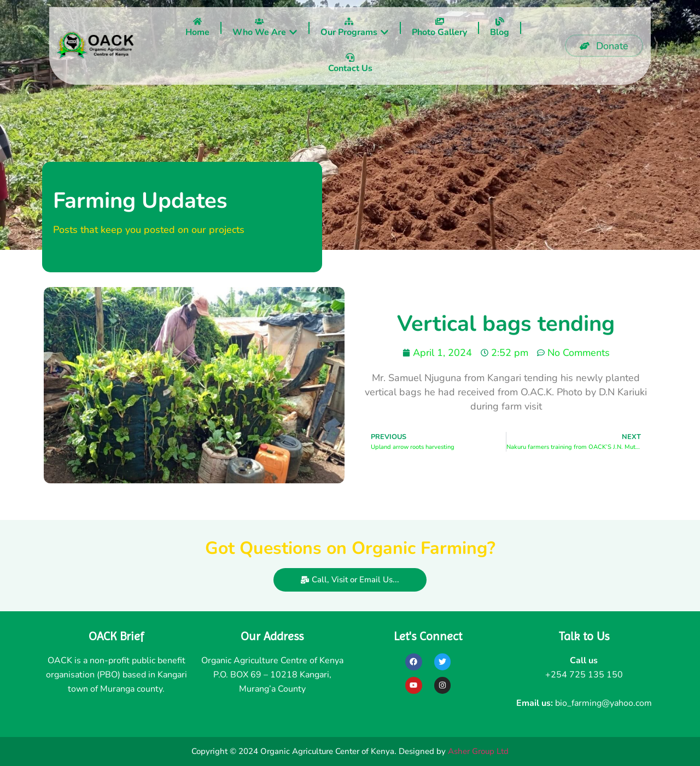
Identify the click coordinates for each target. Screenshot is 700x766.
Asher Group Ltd (478, 751)
